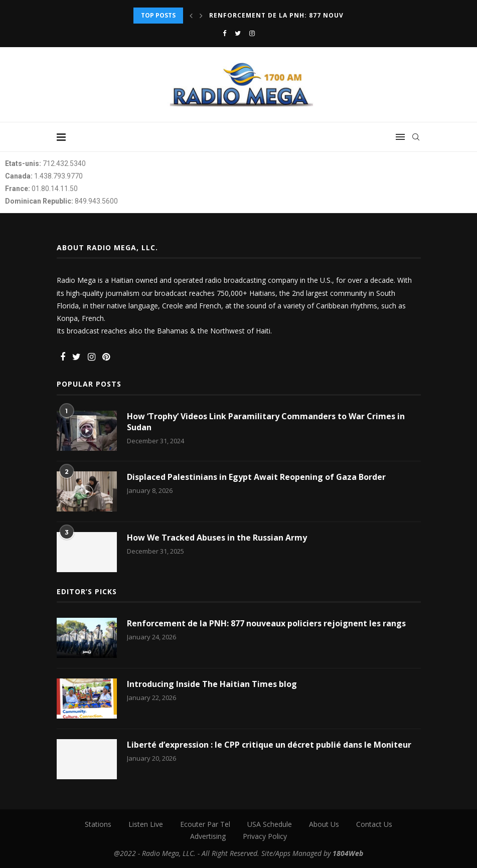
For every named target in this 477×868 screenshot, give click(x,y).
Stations (98, 824)
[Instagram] (252, 33)
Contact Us (374, 824)
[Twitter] (238, 33)
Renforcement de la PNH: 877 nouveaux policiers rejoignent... (331, 15)
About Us (324, 824)
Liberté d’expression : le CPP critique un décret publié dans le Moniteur (269, 745)
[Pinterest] (106, 357)
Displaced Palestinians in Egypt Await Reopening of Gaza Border (256, 477)
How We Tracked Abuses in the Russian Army (217, 538)
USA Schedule (270, 824)
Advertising (208, 836)
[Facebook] (224, 33)
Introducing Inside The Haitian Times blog (212, 684)
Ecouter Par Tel (205, 824)
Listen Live (146, 824)
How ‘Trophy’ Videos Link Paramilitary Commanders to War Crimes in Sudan (266, 422)
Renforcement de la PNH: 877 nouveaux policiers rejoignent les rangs (266, 623)
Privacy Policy (265, 836)
